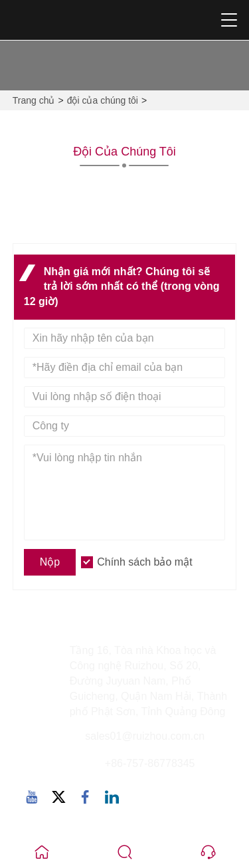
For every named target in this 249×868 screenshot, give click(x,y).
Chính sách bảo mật (144, 562)
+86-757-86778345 (150, 763)
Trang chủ (34, 100)
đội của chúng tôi (103, 100)
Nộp (50, 562)
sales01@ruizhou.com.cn (145, 736)
